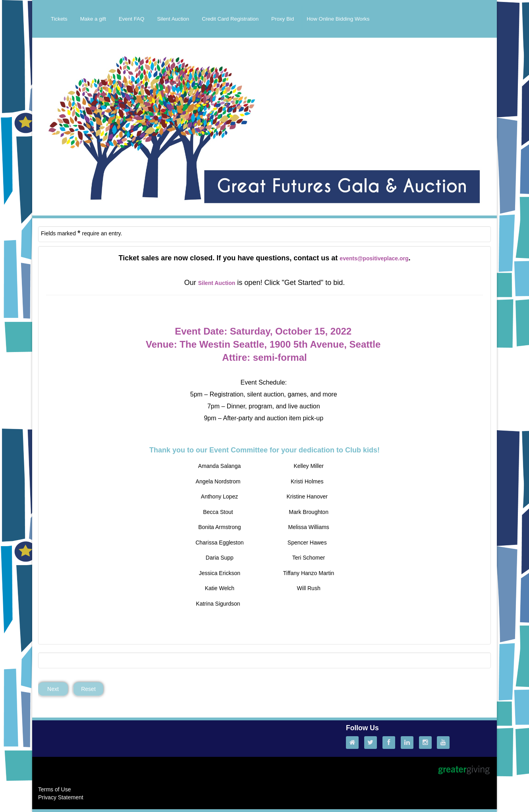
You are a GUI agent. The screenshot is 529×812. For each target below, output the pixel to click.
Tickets (59, 19)
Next (53, 689)
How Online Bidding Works (338, 19)
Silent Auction (173, 19)
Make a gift (93, 19)
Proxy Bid (283, 19)
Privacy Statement (61, 797)
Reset (88, 689)
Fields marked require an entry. (81, 233)
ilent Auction (218, 283)
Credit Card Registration (230, 19)
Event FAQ (131, 19)
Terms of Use (54, 789)
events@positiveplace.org (374, 258)
